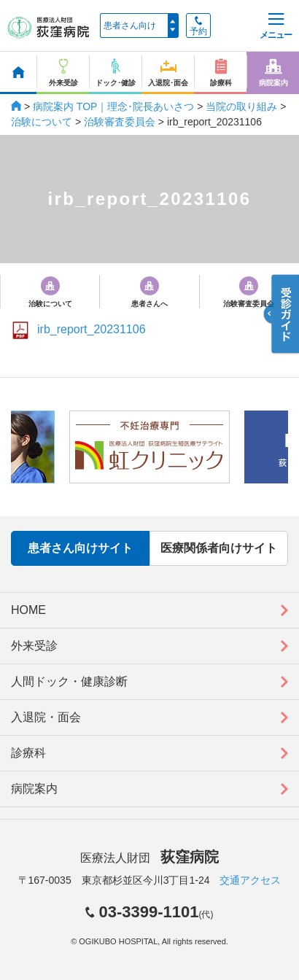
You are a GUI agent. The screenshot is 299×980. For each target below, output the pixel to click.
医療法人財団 (149, 858)
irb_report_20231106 (92, 329)
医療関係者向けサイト (219, 548)
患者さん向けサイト (80, 548)
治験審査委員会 (120, 122)
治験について (42, 122)
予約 (198, 26)
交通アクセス (250, 880)
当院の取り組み (241, 106)
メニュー (276, 27)
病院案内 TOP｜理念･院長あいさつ (113, 106)
